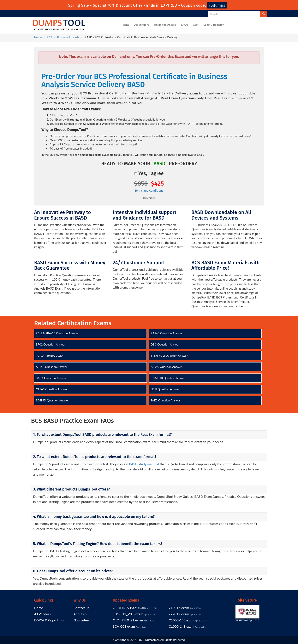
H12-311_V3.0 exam (128, 614)
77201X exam (179, 614)
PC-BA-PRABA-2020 (49, 356)
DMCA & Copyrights (49, 620)
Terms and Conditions (149, 191)
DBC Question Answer (165, 344)
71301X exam (179, 608)
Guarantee (81, 620)
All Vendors (142, 25)
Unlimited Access (165, 25)
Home (125, 25)
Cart (196, 25)
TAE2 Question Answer (165, 400)
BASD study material (144, 464)
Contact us (81, 608)
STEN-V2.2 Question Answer (169, 356)
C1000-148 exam (181, 626)
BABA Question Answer (51, 378)
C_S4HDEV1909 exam (129, 608)
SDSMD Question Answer (52, 400)
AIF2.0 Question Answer (166, 367)
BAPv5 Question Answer (166, 333)
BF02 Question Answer (51, 344)
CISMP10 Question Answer (168, 378)
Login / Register (214, 25)
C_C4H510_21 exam (128, 620)
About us (80, 614)
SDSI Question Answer (165, 389)
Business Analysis (68, 37)
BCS (49, 37)
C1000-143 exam (181, 620)
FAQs (184, 25)
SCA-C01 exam (124, 626)
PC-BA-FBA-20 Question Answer (57, 333)
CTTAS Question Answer (52, 389)
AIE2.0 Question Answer (51, 367)
